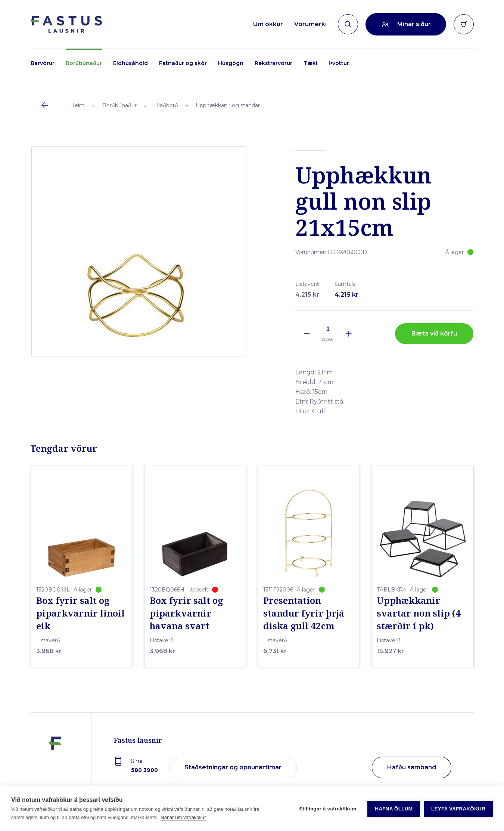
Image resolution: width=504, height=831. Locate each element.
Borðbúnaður (84, 63)
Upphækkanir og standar (228, 105)
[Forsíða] (66, 24)
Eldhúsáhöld (130, 63)
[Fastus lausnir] (55, 764)
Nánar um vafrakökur (183, 817)
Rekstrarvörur (273, 63)
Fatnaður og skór (183, 63)
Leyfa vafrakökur (458, 809)
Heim (77, 105)
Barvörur (43, 63)
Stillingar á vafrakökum (328, 809)
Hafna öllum (394, 809)
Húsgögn (231, 63)
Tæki (310, 63)
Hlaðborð (166, 105)
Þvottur (339, 63)
